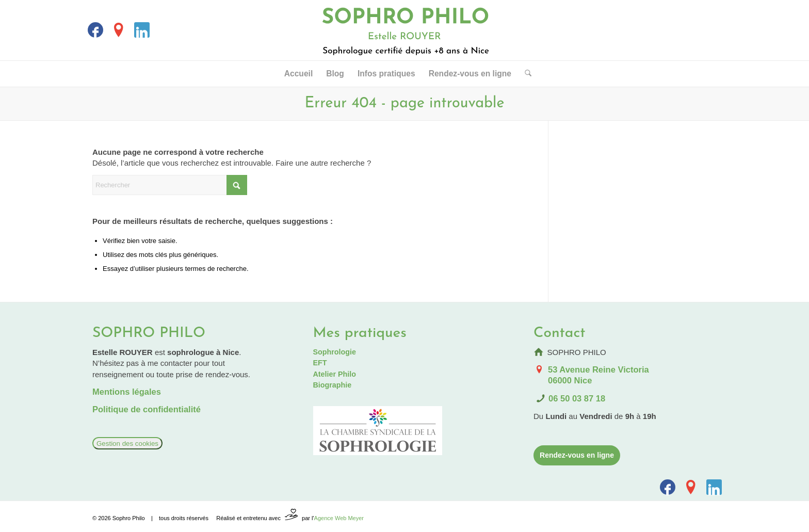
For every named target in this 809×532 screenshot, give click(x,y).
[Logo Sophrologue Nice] (405, 30)
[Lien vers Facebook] (95, 30)
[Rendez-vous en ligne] (577, 455)
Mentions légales (127, 392)
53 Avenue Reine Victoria (598, 369)
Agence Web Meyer (339, 518)
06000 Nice (570, 380)
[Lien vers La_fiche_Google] (119, 30)
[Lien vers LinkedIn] (142, 30)
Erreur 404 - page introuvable (405, 103)
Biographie (333, 385)
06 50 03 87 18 (577, 398)
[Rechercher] (525, 74)
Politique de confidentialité (147, 409)
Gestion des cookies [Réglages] (127, 444)
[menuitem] (298, 74)
